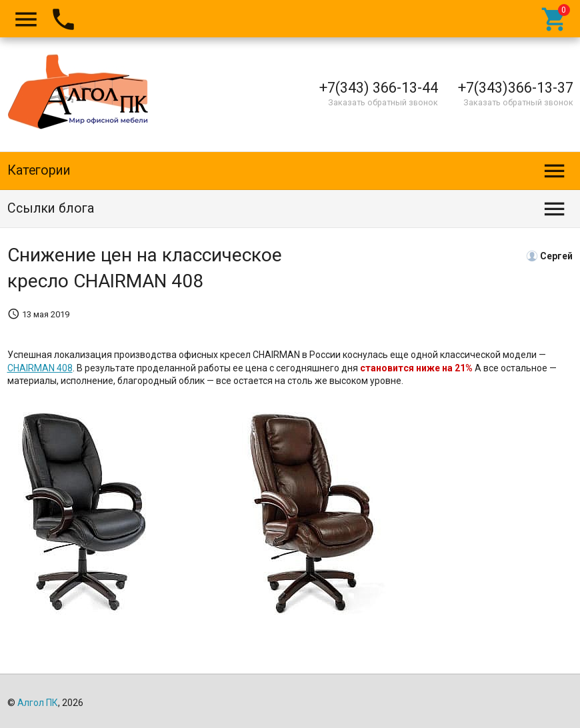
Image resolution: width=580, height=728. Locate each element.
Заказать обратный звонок (383, 102)
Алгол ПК (38, 703)
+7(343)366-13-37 (516, 88)
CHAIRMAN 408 (40, 368)
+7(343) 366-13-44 (379, 88)
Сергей (556, 255)
